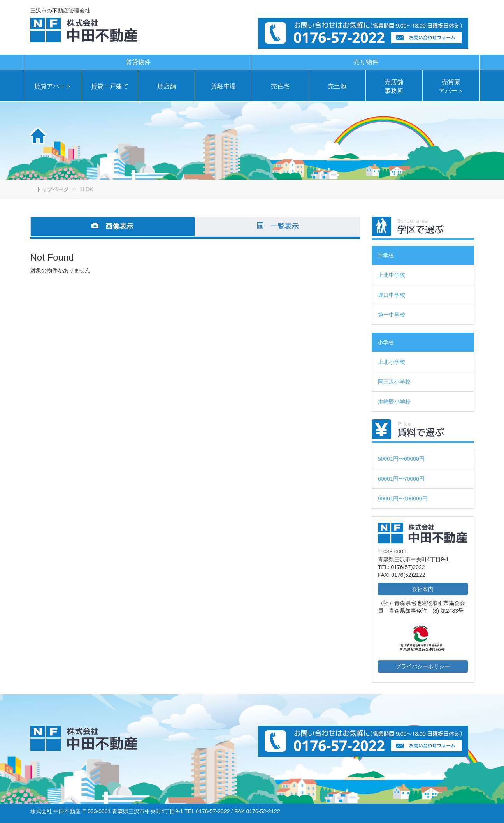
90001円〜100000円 (403, 499)
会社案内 (423, 589)
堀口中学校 (392, 295)
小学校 (386, 342)
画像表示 (112, 226)
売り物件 (366, 62)
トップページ (53, 189)
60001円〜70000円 (401, 479)
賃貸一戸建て (110, 86)
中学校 (386, 256)
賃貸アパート (53, 86)
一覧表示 (277, 226)
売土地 (337, 86)
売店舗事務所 (394, 86)
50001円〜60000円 (401, 459)
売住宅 (280, 86)
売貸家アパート (451, 86)
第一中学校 (392, 315)
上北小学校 (392, 362)
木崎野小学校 (394, 402)
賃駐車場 (223, 86)
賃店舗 (167, 86)
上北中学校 (392, 275)
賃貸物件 (138, 62)
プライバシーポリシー (423, 666)
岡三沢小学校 (394, 382)
